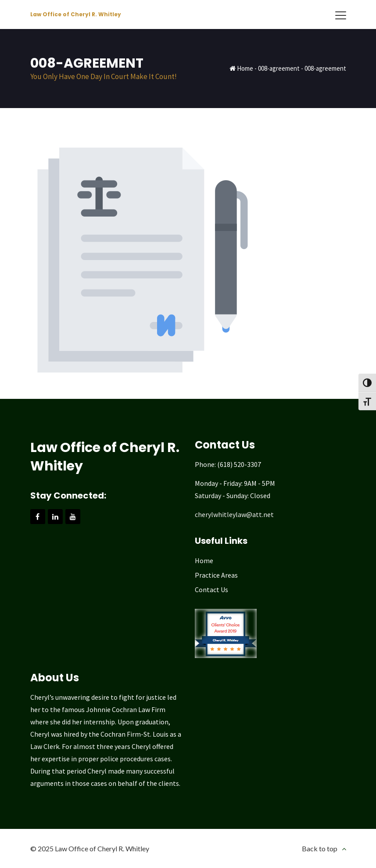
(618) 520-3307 (239, 464)
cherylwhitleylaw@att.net (234, 514)
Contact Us (211, 590)
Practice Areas (216, 575)
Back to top (320, 848)
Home (245, 68)
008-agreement (279, 68)
